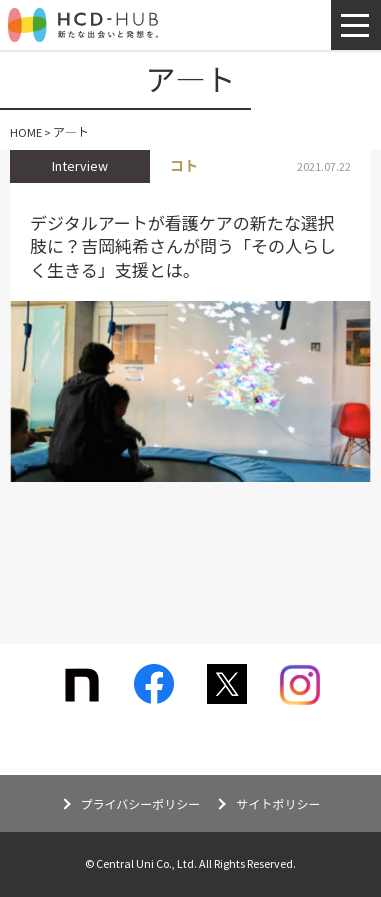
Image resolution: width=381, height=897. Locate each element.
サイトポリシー (278, 804)
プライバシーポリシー (141, 804)
